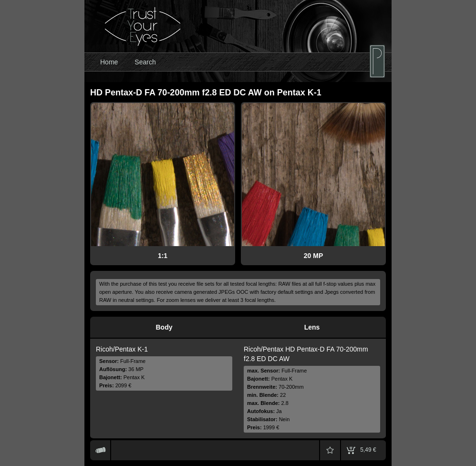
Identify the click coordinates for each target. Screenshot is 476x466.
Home (109, 62)
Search (145, 62)
